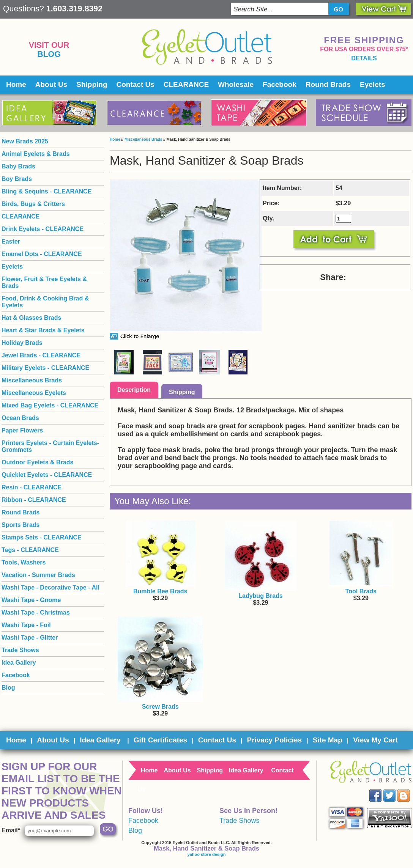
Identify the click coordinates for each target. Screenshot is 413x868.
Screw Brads (160, 707)
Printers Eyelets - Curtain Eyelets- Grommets (50, 446)
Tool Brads (361, 591)
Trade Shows (20, 650)
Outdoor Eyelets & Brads (37, 462)
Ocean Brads (20, 418)
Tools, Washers (24, 562)
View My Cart (375, 740)
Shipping (92, 84)
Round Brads (328, 84)
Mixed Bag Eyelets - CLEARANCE (50, 405)
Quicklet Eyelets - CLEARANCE (47, 475)
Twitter (395, 790)
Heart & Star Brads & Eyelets (43, 330)
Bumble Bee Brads (160, 591)
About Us (51, 84)
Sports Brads (20, 525)
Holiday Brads (22, 343)
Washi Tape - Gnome (31, 600)
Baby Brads (18, 166)
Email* (11, 830)
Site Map (328, 740)
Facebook (280, 84)
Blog (49, 54)
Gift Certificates (160, 740)
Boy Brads (17, 179)
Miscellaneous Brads (143, 139)
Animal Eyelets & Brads (36, 154)
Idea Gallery (19, 663)
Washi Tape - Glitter (30, 638)
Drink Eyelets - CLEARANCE (43, 229)
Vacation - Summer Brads (38, 575)
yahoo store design (207, 854)
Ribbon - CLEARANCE (34, 500)
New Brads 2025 (25, 141)
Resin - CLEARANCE (32, 487)
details (364, 58)
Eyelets (373, 84)
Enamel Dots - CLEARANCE (42, 254)
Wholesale (236, 84)
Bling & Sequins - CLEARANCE (47, 191)
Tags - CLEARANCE (30, 550)
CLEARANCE (186, 84)
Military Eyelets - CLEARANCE (45, 368)
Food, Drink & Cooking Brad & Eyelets (45, 302)
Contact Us (136, 84)
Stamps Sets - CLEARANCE (42, 537)
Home (16, 84)
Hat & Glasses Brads (31, 318)
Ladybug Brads (260, 596)
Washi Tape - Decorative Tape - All (50, 587)
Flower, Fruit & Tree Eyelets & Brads (44, 282)
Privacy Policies (274, 740)
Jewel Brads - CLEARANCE (41, 355)
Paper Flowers (22, 430)
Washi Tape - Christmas (36, 612)
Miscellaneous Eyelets (34, 393)
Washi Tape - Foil (26, 625)
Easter (11, 241)
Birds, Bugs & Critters (33, 204)
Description (134, 390)
